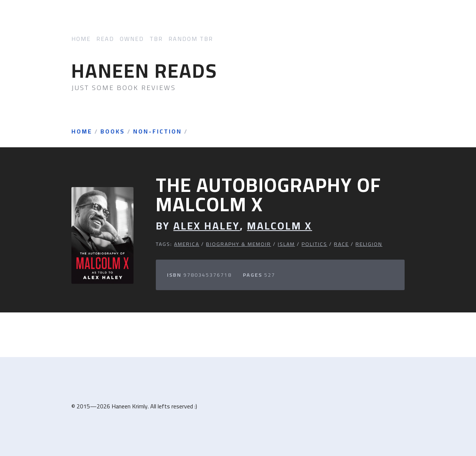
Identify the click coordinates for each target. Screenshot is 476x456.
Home (81, 39)
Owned (132, 39)
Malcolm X (279, 226)
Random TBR (191, 39)
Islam (286, 244)
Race (341, 244)
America (187, 244)
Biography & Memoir (239, 244)
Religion (369, 244)
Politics (314, 244)
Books (113, 132)
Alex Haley (207, 226)
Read (105, 39)
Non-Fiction (157, 132)
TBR (156, 39)
